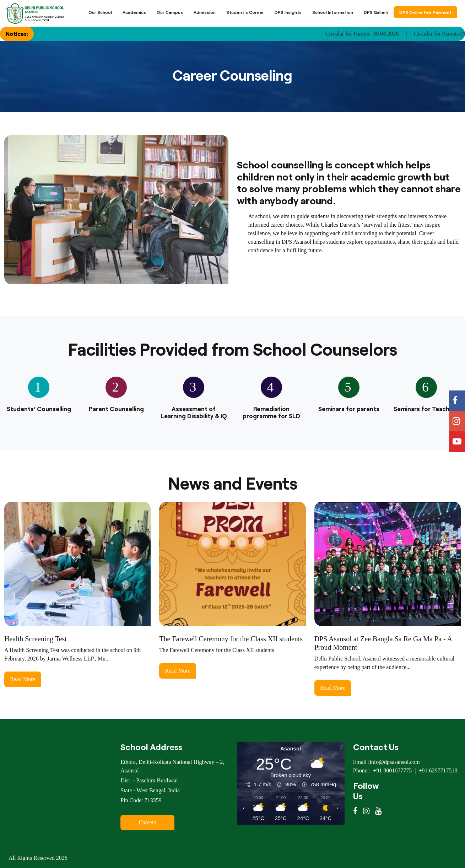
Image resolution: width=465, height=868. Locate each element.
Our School (100, 12)
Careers (148, 822)
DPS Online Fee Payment (425, 12)
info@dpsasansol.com (394, 762)
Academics (134, 12)
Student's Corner (245, 12)
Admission (205, 12)
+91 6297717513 (438, 770)
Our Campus (170, 12)
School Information (333, 12)
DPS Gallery (376, 12)
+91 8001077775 (392, 770)
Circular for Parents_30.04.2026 (371, 34)
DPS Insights (288, 12)
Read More (23, 679)
